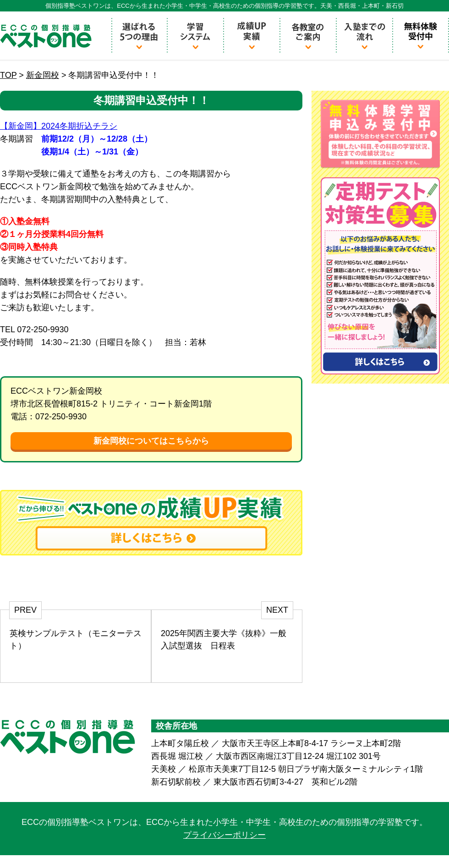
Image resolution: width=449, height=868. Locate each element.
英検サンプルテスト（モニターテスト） (76, 640)
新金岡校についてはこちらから (151, 441)
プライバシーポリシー (224, 835)
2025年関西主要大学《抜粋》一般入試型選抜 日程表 (224, 640)
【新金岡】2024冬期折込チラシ (59, 126)
